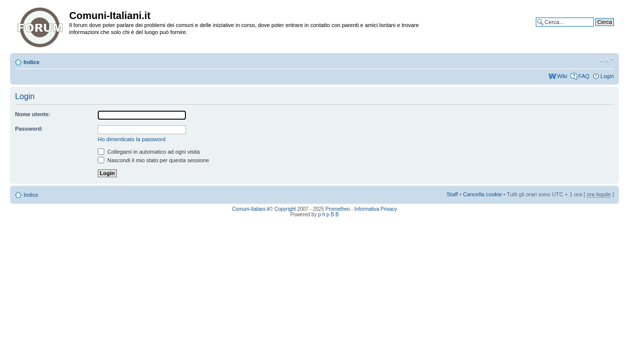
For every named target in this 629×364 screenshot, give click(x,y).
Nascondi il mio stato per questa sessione (153, 160)
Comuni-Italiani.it (251, 209)
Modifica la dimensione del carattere (607, 60)
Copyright (285, 209)
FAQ (584, 76)
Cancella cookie (483, 194)
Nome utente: (33, 114)
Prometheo (338, 209)
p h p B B (329, 215)
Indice (32, 62)
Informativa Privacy (376, 209)
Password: (29, 129)
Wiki (562, 76)
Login (607, 76)
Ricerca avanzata (593, 30)
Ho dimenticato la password (132, 139)
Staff (452, 194)
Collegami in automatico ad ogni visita (149, 152)
